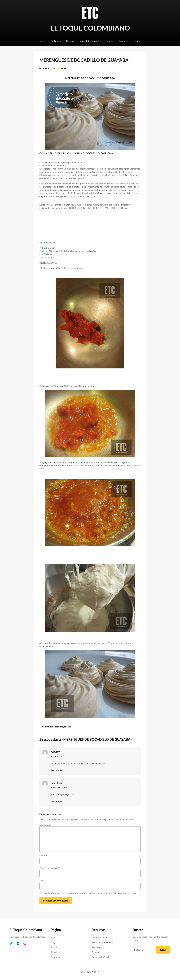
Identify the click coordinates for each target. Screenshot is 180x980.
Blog (53, 942)
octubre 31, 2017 (58, 756)
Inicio (53, 937)
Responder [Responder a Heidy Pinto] (57, 801)
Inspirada (58, 727)
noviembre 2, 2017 (59, 787)
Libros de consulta (100, 937)
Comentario (46, 825)
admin (63, 68)
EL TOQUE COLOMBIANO (90, 28)
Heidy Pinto (57, 783)
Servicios (55, 952)
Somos (54, 947)
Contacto (55, 957)
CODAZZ (55, 752)
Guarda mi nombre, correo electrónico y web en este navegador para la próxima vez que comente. (89, 893)
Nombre (44, 855)
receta (67, 727)
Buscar (163, 950)
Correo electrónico (49, 868)
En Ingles (96, 952)
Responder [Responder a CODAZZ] (57, 770)
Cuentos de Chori (100, 957)
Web (42, 880)
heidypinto (47, 727)
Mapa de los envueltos (103, 942)
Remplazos (97, 947)
